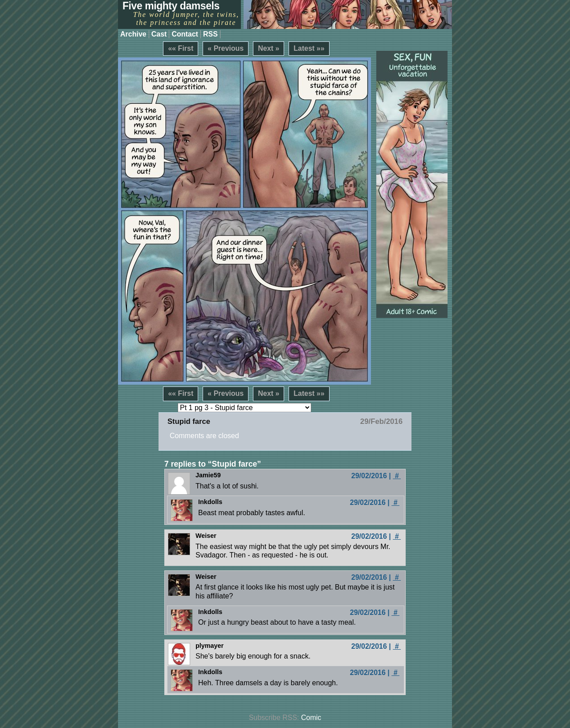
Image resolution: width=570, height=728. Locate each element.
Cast (159, 34)
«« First (181, 48)
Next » (269, 48)
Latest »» (309, 48)
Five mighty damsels (171, 6)
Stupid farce (189, 421)
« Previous (226, 48)
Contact (185, 34)
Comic (311, 718)
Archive (133, 34)
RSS (210, 34)
